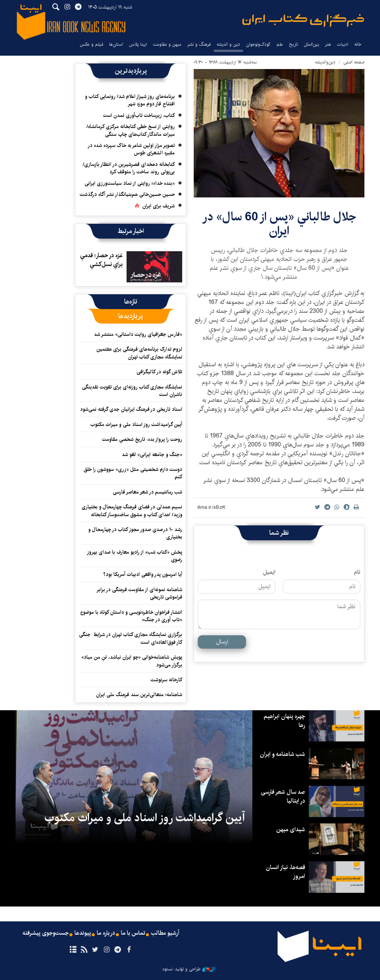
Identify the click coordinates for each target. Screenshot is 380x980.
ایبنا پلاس (138, 44)
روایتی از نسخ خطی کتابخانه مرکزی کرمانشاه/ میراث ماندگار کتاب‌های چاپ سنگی (131, 130)
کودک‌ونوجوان (258, 44)
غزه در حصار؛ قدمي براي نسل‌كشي (101, 260)
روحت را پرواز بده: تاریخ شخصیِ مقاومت (142, 439)
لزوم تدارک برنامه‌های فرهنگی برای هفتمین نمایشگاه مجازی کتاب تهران (139, 353)
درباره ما (106, 933)
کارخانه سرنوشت (166, 680)
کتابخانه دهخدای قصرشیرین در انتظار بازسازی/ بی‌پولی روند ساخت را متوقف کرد (129, 168)
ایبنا (303, 21)
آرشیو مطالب (165, 933)
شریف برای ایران (159, 206)
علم (280, 44)
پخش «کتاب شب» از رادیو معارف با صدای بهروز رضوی (135, 556)
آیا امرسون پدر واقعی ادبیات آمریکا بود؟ (143, 574)
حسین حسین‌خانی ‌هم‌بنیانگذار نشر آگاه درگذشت (127, 194)
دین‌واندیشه (325, 62)
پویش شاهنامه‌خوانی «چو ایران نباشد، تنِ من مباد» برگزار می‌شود (132, 661)
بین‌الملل (312, 44)
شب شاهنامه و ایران (282, 754)
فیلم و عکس (91, 44)
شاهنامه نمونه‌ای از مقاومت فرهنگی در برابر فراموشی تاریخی (139, 593)
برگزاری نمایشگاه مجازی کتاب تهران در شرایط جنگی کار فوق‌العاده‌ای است (131, 638)
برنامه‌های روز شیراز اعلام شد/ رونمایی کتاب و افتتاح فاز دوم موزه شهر (130, 100)
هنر (328, 44)
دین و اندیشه (228, 44)
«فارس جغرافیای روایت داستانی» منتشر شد (138, 334)
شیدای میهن (291, 830)
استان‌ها (116, 44)
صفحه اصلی (354, 62)
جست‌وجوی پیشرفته (46, 933)
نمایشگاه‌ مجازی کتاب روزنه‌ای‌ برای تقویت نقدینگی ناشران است (132, 391)
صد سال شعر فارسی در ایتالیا (283, 797)
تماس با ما (133, 933)
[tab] (131, 302)
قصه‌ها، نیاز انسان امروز (285, 872)
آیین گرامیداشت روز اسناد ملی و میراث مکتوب (136, 425)
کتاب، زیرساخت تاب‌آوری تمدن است (139, 115)
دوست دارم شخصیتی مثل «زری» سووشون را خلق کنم (133, 473)
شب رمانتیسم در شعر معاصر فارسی (148, 492)
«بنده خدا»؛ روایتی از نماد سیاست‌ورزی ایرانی (130, 183)
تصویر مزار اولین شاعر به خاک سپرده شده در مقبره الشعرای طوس (131, 149)
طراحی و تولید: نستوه (189, 969)
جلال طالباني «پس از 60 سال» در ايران (279, 224)
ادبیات (343, 44)
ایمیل (269, 572)
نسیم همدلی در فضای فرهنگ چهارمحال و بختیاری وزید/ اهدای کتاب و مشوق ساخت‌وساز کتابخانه (132, 511)
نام (357, 572)
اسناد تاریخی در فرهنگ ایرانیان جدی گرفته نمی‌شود (131, 409)
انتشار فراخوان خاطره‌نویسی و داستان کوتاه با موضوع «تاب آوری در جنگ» (131, 616)
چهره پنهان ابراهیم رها (284, 721)
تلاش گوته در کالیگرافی (159, 372)
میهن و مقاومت (167, 44)
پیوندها (83, 933)
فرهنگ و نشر (199, 44)
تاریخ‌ (294, 44)
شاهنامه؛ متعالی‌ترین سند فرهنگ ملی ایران (139, 695)
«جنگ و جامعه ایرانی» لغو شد (152, 455)
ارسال (222, 642)
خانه (358, 44)
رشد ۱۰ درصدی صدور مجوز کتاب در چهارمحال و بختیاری (135, 533)
